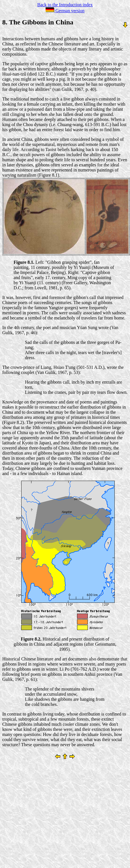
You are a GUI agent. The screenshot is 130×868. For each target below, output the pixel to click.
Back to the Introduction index (65, 5)
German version (65, 11)
